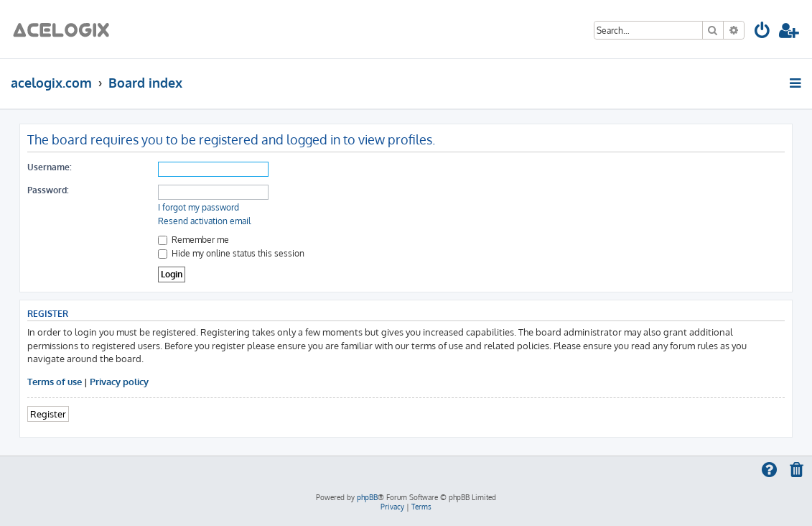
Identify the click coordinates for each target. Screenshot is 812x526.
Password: (48, 190)
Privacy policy (119, 381)
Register (48, 414)
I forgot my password (199, 207)
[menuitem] (763, 33)
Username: (50, 167)
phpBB (367, 497)
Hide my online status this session (231, 253)
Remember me (193, 240)
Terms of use (55, 381)
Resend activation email (204, 221)
